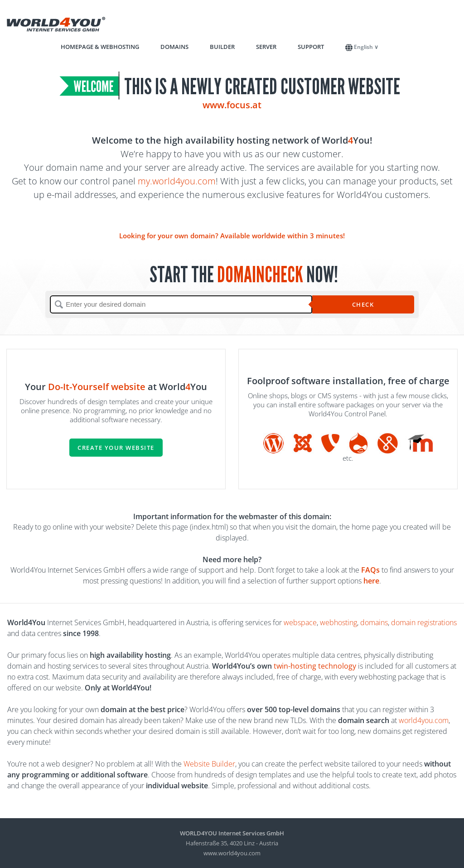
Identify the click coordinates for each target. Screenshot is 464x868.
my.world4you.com (177, 181)
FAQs (370, 570)
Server (266, 47)
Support (311, 47)
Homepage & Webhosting (100, 47)
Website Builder (209, 764)
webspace (300, 622)
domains (374, 622)
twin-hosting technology (315, 666)
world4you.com (424, 720)
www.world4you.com (232, 853)
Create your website (116, 448)
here (371, 581)
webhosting (338, 622)
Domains (174, 47)
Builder (222, 47)
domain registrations (424, 622)
